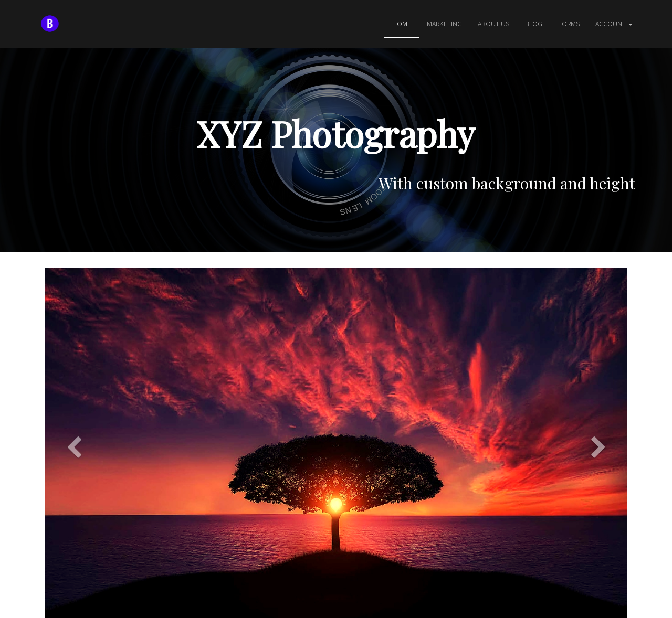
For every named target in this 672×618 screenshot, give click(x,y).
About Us (493, 24)
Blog (534, 24)
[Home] (50, 24)
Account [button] (614, 24)
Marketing (444, 24)
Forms (569, 24)
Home (402, 24)
